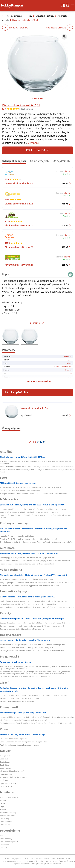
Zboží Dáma (5, 765)
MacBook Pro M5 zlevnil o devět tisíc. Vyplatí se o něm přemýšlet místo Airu (29, 585)
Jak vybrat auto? (6, 786)
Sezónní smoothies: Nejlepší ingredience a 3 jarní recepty (22, 629)
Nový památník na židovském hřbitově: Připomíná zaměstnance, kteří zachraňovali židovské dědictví (36, 516)
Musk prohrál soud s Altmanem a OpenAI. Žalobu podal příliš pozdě (26, 579)
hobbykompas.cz (15, 16)
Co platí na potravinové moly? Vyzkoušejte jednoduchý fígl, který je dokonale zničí (32, 626)
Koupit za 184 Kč (38, 150)
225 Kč (65, 265)
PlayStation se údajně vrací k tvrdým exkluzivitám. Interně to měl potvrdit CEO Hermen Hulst (36, 723)
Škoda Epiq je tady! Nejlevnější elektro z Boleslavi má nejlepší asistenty (27, 558)
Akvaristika (62, 16)
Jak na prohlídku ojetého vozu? (12, 771)
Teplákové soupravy (8, 816)
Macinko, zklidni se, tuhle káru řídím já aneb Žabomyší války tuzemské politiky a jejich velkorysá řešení (37, 471)
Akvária (6, 20)
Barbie (2, 803)
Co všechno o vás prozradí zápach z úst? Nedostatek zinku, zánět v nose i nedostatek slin (34, 695)
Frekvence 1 (5, 845)
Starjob (3, 836)
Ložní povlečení (6, 822)
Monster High (5, 800)
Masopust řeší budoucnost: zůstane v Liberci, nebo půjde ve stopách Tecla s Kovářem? (33, 493)
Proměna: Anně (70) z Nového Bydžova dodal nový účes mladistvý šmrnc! (28, 539)
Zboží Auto (4, 780)
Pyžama (3, 809)
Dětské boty (5, 819)
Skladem (67, 174)
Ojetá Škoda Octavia (8, 783)
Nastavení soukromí (53, 864)
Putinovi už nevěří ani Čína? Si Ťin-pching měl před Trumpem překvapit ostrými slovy (33, 509)
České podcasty (6, 839)
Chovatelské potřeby (45, 16)
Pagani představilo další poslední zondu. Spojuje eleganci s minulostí (27, 564)
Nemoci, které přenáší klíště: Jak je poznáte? (17, 701)
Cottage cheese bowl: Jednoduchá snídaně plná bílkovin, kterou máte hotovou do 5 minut (35, 623)
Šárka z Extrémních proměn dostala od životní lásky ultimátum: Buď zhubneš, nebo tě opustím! (37, 467)
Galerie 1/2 (38, 98)
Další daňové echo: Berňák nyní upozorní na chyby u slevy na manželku (28, 604)
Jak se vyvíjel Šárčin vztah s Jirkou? (13, 739)
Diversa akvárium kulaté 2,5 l (21, 105)
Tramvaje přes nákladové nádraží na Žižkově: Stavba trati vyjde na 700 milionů (30, 512)
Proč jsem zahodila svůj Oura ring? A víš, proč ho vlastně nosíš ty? (25, 677)
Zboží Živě (4, 759)
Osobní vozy (5, 762)
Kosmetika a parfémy (8, 813)
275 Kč (65, 225)
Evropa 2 (3, 848)
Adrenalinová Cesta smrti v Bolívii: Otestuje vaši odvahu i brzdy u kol (27, 648)
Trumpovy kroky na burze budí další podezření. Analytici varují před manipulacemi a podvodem (37, 607)
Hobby (29, 16)
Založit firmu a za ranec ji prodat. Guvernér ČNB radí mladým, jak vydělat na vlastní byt (34, 601)
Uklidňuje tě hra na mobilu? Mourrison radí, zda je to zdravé (23, 720)
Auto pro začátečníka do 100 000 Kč (14, 777)
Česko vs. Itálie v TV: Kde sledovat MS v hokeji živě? (20, 490)
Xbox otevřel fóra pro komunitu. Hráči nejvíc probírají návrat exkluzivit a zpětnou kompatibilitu (37, 717)
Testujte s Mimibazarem (9, 797)
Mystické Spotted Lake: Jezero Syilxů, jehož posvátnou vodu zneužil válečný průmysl (33, 645)
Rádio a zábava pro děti (9, 842)
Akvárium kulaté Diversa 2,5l (19, 225)
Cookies (40, 864)
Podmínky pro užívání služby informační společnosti (43, 861)
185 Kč (65, 204)
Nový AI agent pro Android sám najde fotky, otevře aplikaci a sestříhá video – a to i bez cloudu (37, 582)
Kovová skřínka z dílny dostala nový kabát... (17, 536)
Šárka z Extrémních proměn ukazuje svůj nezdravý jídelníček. (24, 742)
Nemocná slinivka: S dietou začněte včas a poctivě (19, 698)
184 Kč (65, 183)
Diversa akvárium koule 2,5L (19, 183)
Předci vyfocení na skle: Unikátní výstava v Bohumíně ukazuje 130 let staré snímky (32, 651)
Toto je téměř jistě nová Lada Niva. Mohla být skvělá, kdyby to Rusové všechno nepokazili (35, 561)
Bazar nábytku (6, 825)
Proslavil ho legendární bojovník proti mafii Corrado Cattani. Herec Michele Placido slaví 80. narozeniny (36, 462)
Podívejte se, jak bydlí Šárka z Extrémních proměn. (20, 745)
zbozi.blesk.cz (5, 768)
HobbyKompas (6, 774)
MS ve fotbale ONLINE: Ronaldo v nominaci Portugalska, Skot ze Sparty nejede (30, 487)
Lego (2, 806)
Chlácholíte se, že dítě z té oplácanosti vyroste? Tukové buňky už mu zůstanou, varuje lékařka (36, 542)
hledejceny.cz (5, 756)
